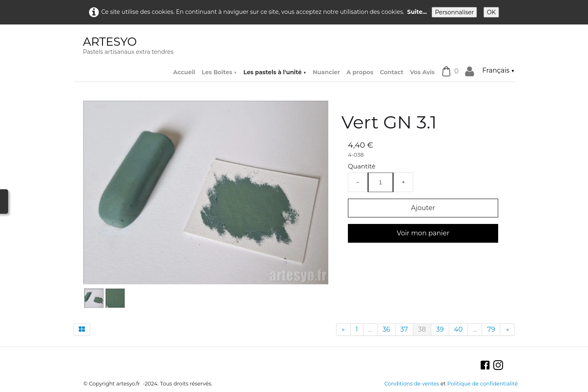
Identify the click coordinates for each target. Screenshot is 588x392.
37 (404, 329)
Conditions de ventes (412, 384)
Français (498, 70)
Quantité (362, 166)
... (370, 329)
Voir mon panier (423, 233)
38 (422, 329)
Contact (392, 72)
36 (386, 329)
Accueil (184, 72)
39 (440, 329)
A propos (360, 72)
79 (491, 329)
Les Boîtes (219, 72)
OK (491, 12)
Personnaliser (454, 12)
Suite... (417, 12)
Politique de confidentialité (482, 384)
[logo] (128, 47)
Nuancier (326, 72)
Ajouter (423, 208)
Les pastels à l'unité (275, 72)
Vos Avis (422, 72)
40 (458, 329)
